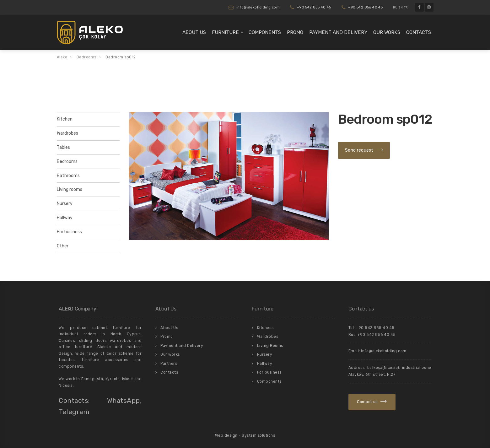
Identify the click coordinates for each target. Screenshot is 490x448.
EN (401, 8)
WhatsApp (124, 400)
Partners (169, 364)
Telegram (74, 412)
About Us (194, 32)
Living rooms (70, 189)
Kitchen (65, 119)
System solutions (258, 435)
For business (69, 232)
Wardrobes (67, 133)
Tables (63, 147)
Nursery (65, 204)
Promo (295, 32)
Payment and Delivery (338, 32)
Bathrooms (68, 176)
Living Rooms (270, 346)
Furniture (225, 32)
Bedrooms (67, 162)
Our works (387, 32)
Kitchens (265, 328)
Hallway (65, 218)
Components (265, 32)
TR (406, 8)
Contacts (419, 32)
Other (63, 246)
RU (395, 8)
